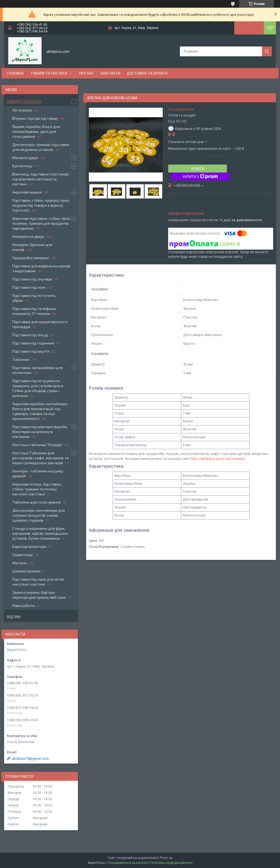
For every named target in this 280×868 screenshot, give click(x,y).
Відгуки (14, 617)
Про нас (87, 73)
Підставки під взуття (31, 351)
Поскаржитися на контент (128, 863)
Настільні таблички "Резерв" (37, 445)
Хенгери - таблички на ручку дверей (38, 473)
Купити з (200, 177)
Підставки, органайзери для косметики (37, 370)
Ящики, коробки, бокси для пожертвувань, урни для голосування (36, 131)
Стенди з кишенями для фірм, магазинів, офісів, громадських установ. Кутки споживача (40, 533)
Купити (198, 169)
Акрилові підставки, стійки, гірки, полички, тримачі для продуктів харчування (42, 223)
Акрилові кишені (27, 192)
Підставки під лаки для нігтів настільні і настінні (38, 582)
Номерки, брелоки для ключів (32, 247)
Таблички (21, 359)
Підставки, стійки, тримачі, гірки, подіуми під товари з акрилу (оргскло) (41, 205)
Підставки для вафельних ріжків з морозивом (41, 268)
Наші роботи (23, 605)
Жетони (20, 563)
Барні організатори (29, 546)
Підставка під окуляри (32, 279)
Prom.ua (166, 858)
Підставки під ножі (29, 287)
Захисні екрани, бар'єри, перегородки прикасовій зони (39, 595)
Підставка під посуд (30, 335)
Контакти (110, 73)
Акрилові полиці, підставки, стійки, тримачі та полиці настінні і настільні (37, 489)
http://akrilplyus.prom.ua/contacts (218, 459)
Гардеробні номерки (30, 258)
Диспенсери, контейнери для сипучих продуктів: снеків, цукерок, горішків (39, 515)
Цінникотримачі (26, 571)
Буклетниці (22, 166)
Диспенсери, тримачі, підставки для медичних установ (41, 147)
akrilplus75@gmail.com (30, 759)
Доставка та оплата (147, 73)
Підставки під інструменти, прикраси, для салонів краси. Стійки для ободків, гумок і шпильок (38, 388)
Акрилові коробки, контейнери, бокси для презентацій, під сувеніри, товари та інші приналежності (40, 411)
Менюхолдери (25, 158)
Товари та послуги (49, 73)
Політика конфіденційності (172, 863)
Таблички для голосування (36, 502)
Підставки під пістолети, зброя (34, 298)
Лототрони (22, 110)
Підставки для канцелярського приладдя (40, 324)
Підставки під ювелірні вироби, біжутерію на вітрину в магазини (40, 432)
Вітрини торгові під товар (35, 118)
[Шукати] (267, 51)
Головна (16, 73)
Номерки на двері (28, 236)
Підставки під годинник (33, 343)
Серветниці (23, 555)
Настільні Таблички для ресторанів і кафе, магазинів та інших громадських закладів (40, 458)
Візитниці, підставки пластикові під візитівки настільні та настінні (41, 179)
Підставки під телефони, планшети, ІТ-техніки (34, 311)
